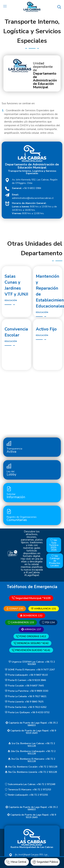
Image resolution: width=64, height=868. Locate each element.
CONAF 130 (15, 609)
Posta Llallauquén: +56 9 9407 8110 (26, 675)
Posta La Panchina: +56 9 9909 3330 (27, 691)
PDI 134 (48, 623)
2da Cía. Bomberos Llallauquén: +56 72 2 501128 (32, 752)
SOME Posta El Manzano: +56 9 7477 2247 (30, 670)
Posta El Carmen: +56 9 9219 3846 (25, 680)
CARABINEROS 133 (21, 623)
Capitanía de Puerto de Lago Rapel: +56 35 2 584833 (32, 724)
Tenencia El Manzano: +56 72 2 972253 (28, 790)
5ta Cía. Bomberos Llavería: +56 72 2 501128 (31, 772)
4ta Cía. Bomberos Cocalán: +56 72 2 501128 (31, 767)
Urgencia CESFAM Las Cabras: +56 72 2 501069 (32, 663)
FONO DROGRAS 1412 (31, 636)
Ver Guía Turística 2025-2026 (54, 545)
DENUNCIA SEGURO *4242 (31, 643)
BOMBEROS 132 (31, 616)
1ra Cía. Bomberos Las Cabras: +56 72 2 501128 (32, 745)
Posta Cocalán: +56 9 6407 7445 (24, 686)
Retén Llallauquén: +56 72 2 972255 (26, 795)
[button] (59, 7)
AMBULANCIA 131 (44, 609)
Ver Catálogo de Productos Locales (55, 561)
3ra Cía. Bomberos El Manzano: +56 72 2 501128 (32, 760)
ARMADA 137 (31, 629)
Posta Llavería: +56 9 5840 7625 (24, 702)
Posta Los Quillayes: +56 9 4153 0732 (27, 712)
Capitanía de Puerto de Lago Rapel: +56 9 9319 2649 (32, 732)
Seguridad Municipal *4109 (31, 598)
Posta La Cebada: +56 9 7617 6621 (26, 696)
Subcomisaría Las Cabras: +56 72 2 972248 (30, 784)
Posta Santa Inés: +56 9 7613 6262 (26, 707)
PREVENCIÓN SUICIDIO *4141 (31, 650)
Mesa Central (17, 862)
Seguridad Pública (45, 862)
